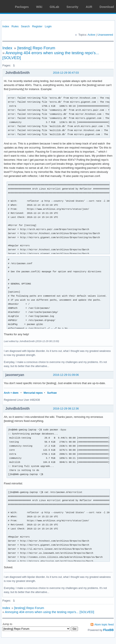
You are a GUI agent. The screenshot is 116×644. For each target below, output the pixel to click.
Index (6, 26)
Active (91, 35)
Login (48, 26)
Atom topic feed (104, 624)
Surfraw (52, 393)
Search (25, 26)
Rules (15, 26)
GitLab (54, 7)
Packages (22, 7)
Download (107, 7)
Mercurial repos (33, 393)
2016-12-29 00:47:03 (66, 73)
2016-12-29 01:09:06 (66, 375)
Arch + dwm (11, 393)
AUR (89, 7)
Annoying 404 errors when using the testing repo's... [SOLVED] (50, 612)
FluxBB (108, 630)
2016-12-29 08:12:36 (66, 409)
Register (37, 26)
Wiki (39, 7)
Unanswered (105, 35)
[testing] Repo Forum (36, 48)
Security (72, 7)
